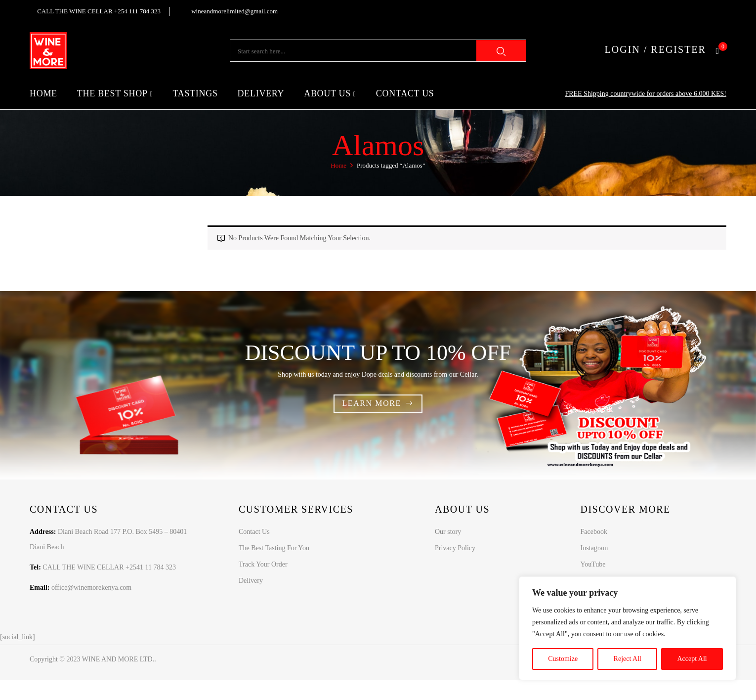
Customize (563, 659)
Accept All (692, 659)
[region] (628, 628)
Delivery (251, 581)
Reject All (628, 659)
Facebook (593, 532)
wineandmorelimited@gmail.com (234, 11)
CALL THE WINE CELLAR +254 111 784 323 (99, 11)
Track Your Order (263, 564)
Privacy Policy (455, 548)
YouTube (593, 564)
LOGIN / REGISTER (655, 49)
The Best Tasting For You (274, 548)
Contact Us (254, 532)
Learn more (372, 403)
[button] (721, 51)
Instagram (594, 548)
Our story (448, 532)
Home (338, 165)
